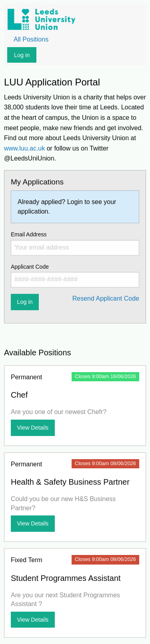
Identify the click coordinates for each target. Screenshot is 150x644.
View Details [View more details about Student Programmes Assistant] (33, 620)
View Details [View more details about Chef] (33, 428)
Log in (22, 55)
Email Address (75, 243)
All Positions (31, 39)
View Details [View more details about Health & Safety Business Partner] (33, 523)
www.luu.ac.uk (24, 148)
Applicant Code (75, 275)
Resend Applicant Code (106, 298)
